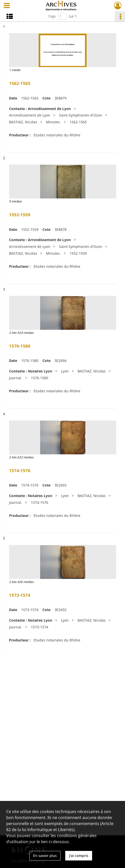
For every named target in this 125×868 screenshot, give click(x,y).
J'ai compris (79, 856)
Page (52, 16)
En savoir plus (45, 856)
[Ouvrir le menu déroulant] (7, 6)
